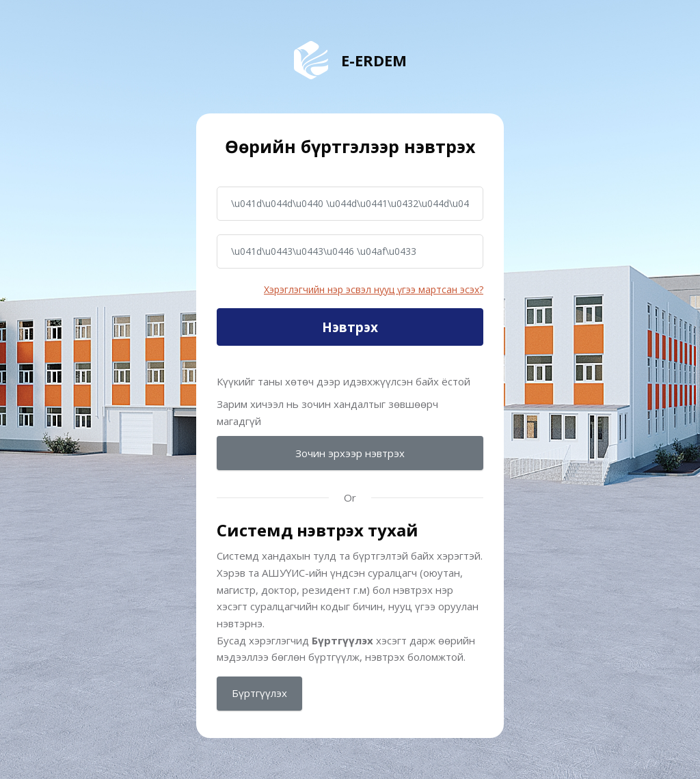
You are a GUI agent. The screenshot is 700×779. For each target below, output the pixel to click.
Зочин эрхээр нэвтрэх (350, 453)
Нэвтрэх (350, 327)
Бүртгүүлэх (259, 693)
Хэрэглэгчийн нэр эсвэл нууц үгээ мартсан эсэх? (374, 289)
